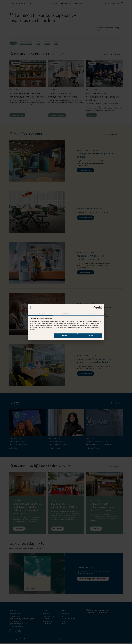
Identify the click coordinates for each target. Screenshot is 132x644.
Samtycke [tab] (41, 313)
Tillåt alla (90, 336)
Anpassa (66, 336)
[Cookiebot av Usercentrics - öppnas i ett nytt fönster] (95, 307)
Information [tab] (66, 313)
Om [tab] (91, 313)
